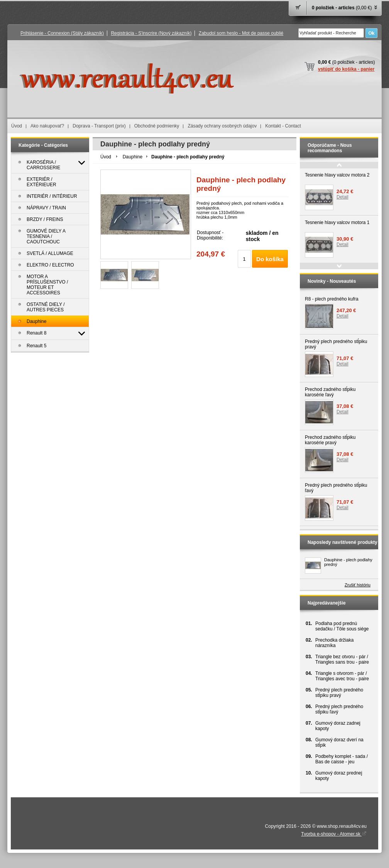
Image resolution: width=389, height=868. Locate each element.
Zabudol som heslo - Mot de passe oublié (241, 33)
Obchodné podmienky (157, 126)
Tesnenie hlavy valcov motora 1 (337, 223)
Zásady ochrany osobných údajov (222, 126)
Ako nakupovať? (47, 126)
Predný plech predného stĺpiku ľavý (336, 488)
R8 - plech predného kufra (332, 299)
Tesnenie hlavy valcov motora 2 (337, 175)
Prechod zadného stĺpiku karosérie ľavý (330, 392)
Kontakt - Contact (283, 126)
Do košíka (270, 259)
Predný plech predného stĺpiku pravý (336, 344)
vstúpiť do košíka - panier (346, 69)
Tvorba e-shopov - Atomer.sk (334, 834)
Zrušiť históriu (358, 585)
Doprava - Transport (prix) (99, 126)
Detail (342, 197)
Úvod (17, 126)
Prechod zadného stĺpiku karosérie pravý (330, 440)
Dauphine (133, 157)
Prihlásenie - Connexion (62, 33)
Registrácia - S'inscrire (151, 33)
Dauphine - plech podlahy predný (348, 562)
